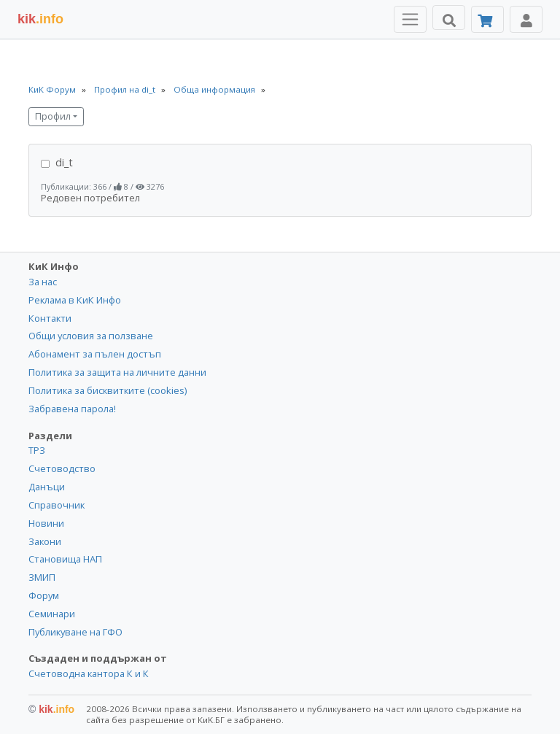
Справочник (57, 505)
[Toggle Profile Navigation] (526, 19)
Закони (45, 541)
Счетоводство (62, 468)
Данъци (47, 487)
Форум (44, 595)
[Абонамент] (487, 19)
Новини (46, 523)
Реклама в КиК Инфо (75, 300)
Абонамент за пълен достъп (95, 354)
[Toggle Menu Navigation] (410, 19)
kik (51, 709)
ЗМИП (42, 577)
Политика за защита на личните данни (117, 372)
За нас (43, 282)
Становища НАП (65, 559)
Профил (53, 116)
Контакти (50, 318)
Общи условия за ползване (91, 336)
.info (40, 19)
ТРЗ (37, 450)
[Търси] (449, 18)
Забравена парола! (72, 409)
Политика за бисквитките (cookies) (108, 390)
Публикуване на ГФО (75, 632)
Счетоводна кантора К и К (89, 673)
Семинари (52, 614)
